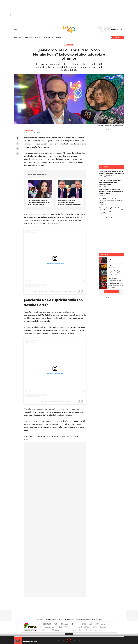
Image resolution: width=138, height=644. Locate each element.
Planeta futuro (94, 627)
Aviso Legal (40, 619)
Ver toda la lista (110, 292)
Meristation (99, 629)
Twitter (18, 143)
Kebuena (101, 627)
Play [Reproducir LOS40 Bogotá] (69, 640)
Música (37, 38)
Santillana (65, 624)
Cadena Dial (80, 627)
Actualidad (28, 38)
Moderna (55, 629)
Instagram (65, 606)
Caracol (103, 624)
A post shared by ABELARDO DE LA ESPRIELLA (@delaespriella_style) (55, 291)
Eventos (59, 38)
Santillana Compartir (75, 624)
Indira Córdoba (29, 130)
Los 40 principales (56, 624)
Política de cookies (69, 619)
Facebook (18, 138)
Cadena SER (84, 624)
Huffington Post (50, 627)
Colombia (113, 29)
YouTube (69, 606)
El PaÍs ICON (73, 629)
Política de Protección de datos (53, 619)
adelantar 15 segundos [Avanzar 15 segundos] (75, 640)
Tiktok (61, 606)
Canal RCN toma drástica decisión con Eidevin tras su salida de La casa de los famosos (111, 201)
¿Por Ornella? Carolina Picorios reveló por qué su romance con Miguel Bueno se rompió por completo (111, 173)
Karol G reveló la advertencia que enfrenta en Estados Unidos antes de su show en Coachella (111, 191)
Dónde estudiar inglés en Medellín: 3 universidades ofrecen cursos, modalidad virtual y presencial (112, 210)
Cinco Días (73, 627)
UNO (60, 627)
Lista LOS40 (18, 38)
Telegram (18, 154)
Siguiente (80, 640)
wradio (66, 627)
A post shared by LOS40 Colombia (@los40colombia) (55, 401)
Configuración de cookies (83, 619)
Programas (49, 38)
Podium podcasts (65, 629)
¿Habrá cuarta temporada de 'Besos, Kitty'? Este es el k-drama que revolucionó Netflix (110, 182)
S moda (81, 629)
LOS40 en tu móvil (97, 619)
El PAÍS (47, 624)
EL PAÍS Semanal (87, 627)
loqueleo (90, 629)
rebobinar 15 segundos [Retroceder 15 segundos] (63, 640)
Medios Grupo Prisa (30, 630)
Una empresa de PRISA (30, 626)
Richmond (46, 629)
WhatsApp (18, 148)
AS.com (90, 624)
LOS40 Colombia (69, 29)
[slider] (69, 636)
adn (96, 624)
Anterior (58, 640)
